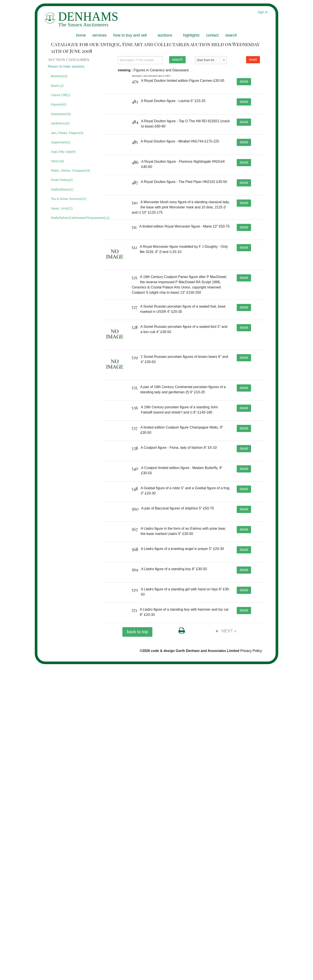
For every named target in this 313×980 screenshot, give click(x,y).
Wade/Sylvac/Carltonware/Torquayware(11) (74, 218)
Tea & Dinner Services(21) (69, 199)
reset (253, 59)
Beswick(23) (59, 76)
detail (244, 81)
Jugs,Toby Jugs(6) (63, 152)
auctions (165, 35)
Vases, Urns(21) (62, 208)
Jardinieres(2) (60, 123)
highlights (191, 35)
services (100, 35)
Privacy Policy (251, 967)
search (231, 35)
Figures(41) (59, 104)
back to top (137, 948)
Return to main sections (66, 66)
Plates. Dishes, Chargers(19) (70, 171)
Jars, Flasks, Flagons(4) (67, 133)
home (81, 35)
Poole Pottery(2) (62, 180)
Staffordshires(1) (62, 189)
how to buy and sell (130, 35)
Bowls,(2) (57, 86)
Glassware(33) (61, 114)
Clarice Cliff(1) (60, 95)
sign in (263, 12)
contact (212, 35)
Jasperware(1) (61, 142)
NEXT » (229, 947)
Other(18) (57, 161)
